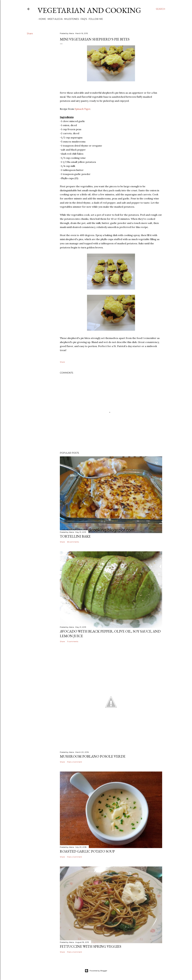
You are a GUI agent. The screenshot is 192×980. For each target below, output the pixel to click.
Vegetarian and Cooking (89, 10)
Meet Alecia (54, 19)
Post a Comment (75, 762)
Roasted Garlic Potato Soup (87, 851)
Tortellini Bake (75, 536)
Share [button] (30, 34)
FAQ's (83, 19)
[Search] (160, 9)
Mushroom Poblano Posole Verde (93, 756)
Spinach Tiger (82, 109)
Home (41, 19)
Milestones (70, 19)
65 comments (73, 542)
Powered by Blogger (96, 971)
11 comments (73, 641)
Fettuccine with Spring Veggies (91, 946)
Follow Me (95, 19)
